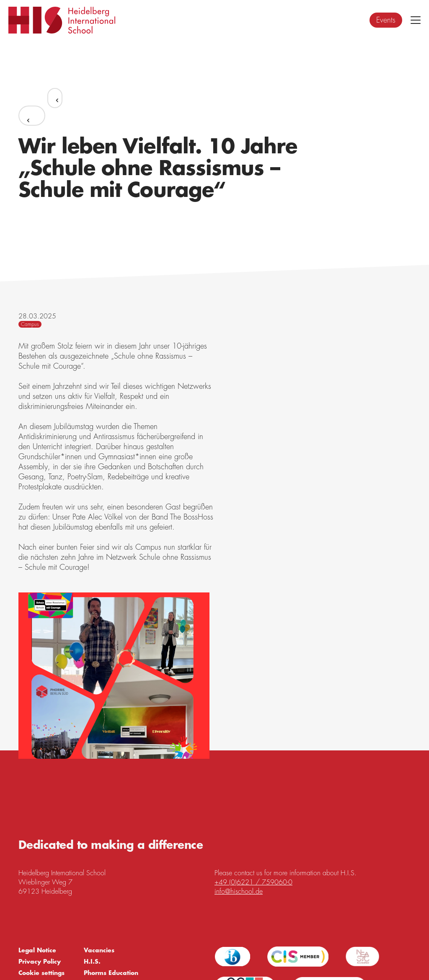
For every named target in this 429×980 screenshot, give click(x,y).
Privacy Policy (40, 962)
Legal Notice (37, 950)
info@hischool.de (239, 892)
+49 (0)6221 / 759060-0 (253, 882)
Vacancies (99, 950)
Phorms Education (111, 973)
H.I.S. (92, 962)
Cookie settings (41, 973)
